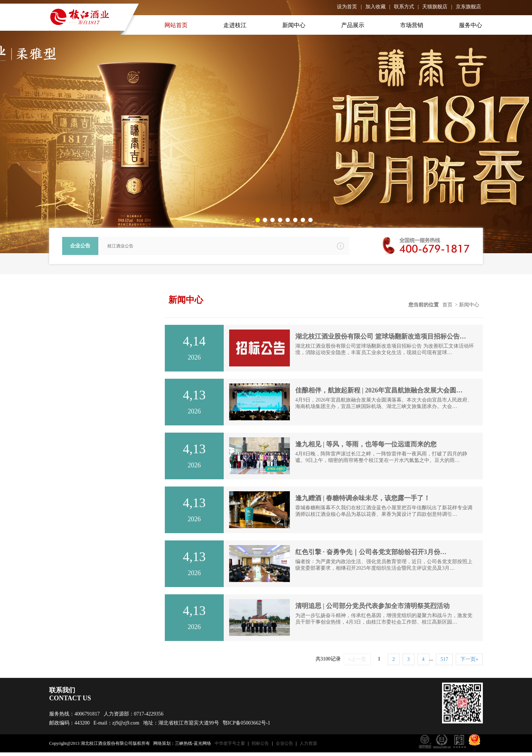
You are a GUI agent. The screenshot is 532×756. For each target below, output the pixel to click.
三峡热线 (184, 743)
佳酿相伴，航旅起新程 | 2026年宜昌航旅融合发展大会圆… (379, 390)
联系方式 (404, 7)
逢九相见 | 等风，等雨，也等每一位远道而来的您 (366, 444)
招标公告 (260, 743)
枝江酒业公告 (120, 246)
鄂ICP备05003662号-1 (246, 723)
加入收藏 (376, 7)
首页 (447, 305)
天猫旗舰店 (435, 7)
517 (444, 659)
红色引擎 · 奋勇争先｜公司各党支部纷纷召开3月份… (371, 552)
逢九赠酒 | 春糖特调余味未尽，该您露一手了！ (363, 498)
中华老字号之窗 (230, 743)
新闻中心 (469, 305)
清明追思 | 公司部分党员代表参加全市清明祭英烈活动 (372, 606)
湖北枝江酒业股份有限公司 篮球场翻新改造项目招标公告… (381, 336)
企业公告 (284, 743)
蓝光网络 (202, 743)
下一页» (469, 659)
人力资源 (308, 743)
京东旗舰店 (468, 7)
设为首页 (347, 7)
